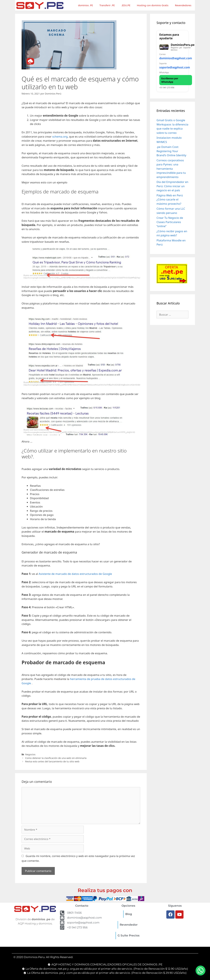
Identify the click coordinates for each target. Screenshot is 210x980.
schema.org (60, 137)
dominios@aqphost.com (176, 58)
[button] (201, 971)
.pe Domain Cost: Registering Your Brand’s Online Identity (171, 151)
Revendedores (183, 5)
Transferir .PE (107, 5)
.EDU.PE (126, 5)
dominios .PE (85, 5)
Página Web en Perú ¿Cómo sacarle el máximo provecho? (170, 199)
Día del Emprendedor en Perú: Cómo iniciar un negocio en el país (172, 186)
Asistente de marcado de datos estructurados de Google (75, 574)
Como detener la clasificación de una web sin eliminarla (56, 758)
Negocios (30, 754)
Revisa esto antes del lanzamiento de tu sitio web (52, 761)
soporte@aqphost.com (175, 67)
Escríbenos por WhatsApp (170, 80)
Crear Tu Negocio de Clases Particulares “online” (170, 222)
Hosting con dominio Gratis (153, 5)
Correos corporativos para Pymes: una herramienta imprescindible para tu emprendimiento (171, 169)
